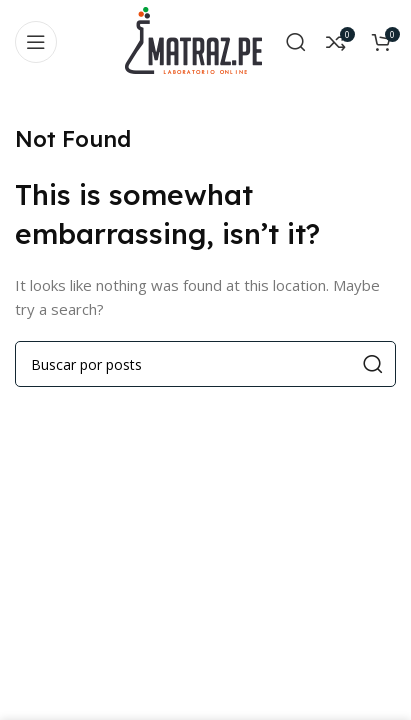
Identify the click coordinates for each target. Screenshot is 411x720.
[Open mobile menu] (36, 42)
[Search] (296, 42)
